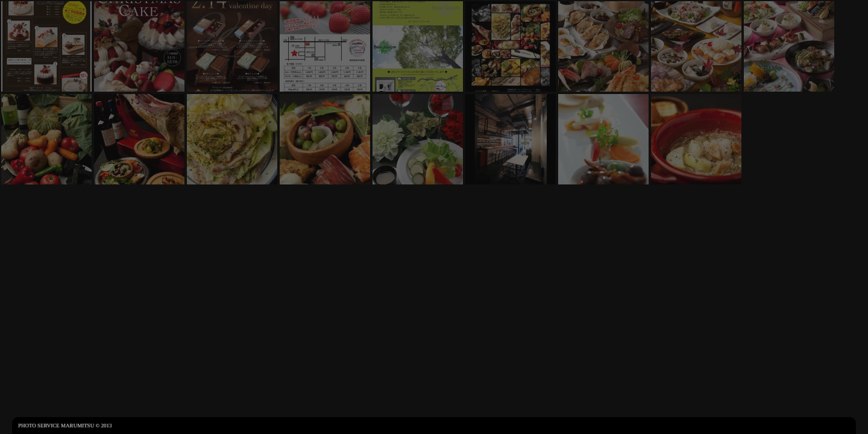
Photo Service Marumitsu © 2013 (65, 426)
